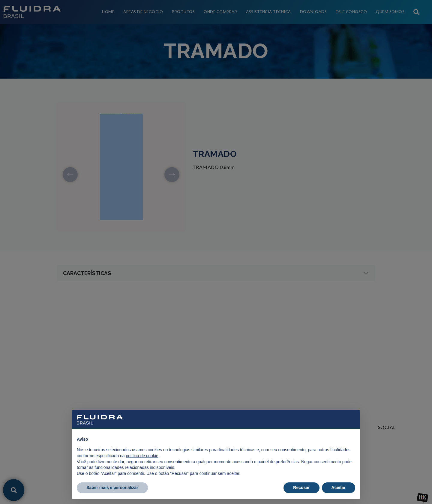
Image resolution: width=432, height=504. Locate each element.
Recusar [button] (301, 487)
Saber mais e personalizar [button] (112, 487)
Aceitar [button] (339, 487)
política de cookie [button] (142, 456)
